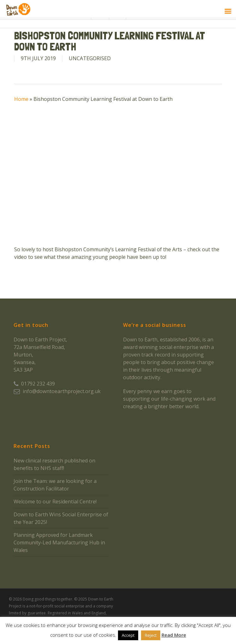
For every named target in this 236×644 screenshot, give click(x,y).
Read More (174, 635)
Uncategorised (90, 58)
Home (21, 99)
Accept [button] (128, 635)
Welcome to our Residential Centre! (55, 502)
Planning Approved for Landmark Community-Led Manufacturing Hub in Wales (59, 542)
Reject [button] (151, 635)
